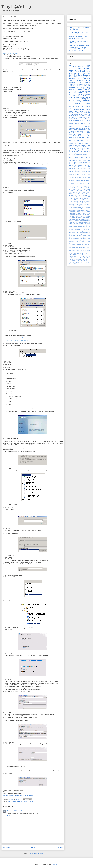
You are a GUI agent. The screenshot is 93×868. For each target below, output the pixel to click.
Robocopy (85, 227)
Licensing (79, 153)
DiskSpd (83, 180)
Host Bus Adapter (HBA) (84, 189)
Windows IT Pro (78, 258)
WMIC (83, 137)
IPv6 (72, 194)
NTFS (82, 215)
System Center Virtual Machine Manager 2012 (79, 105)
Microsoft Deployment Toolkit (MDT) (79, 107)
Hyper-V (9, 802)
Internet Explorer (78, 194)
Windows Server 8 (82, 117)
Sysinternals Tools (77, 161)
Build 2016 (80, 175)
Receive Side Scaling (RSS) (82, 133)
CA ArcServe (87, 175)
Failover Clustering (78, 94)
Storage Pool (72, 159)
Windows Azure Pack (74, 165)
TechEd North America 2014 (83, 136)
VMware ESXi (72, 249)
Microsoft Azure (75, 79)
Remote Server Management (77, 134)
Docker (74, 148)
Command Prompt (85, 114)
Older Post (59, 847)
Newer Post (7, 847)
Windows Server (77, 75)
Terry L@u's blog (16, 7)
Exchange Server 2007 (83, 90)
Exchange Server (84, 77)
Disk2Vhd (78, 180)
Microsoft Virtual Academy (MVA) (79, 81)
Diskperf (88, 180)
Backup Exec (77, 144)
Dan (8, 811)
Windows (71, 256)
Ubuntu (88, 247)
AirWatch (76, 141)
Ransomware (87, 224)
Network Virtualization (77, 218)
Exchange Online (76, 185)
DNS (82, 144)
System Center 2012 (78, 235)
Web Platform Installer (85, 255)
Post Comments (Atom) (36, 853)
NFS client (77, 215)
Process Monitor (78, 224)
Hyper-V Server (86, 116)
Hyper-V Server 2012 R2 (81, 86)
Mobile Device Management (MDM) (79, 98)
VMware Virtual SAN (81, 249)
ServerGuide (72, 230)
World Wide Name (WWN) (80, 262)
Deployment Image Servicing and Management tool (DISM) (79, 145)
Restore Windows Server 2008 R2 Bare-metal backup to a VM (78, 33)
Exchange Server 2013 (75, 116)
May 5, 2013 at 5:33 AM (16, 811)
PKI (89, 219)
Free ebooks (84, 188)
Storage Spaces (81, 159)
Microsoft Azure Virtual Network (79, 110)
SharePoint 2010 (78, 230)
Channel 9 (77, 114)
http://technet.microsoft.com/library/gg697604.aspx (16, 337)
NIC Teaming (84, 155)
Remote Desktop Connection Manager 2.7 (79, 225)
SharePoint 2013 (86, 230)
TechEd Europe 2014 (84, 125)
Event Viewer (87, 148)
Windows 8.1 (73, 84)
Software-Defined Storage (83, 158)
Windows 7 (81, 96)
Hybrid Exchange (73, 191)
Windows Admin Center (84, 164)
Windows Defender (85, 165)
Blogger (55, 864)
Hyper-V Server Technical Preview (79, 109)
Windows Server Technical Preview (79, 97)
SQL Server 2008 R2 (84, 156)
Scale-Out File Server (85, 228)
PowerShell (80, 71)
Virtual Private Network (75, 137)
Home (33, 847)
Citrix (86, 176)
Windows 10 (73, 88)
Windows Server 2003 (78, 107)
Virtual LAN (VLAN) (81, 250)
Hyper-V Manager (74, 150)
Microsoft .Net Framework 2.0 (76, 198)
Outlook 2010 (79, 219)
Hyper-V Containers (81, 191)
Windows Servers (73, 127)
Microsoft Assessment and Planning (77, 201)
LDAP (72, 195)
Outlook (71, 131)
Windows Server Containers (76, 167)
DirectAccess (72, 180)
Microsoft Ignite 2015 (79, 128)
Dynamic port (81, 182)
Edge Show (80, 148)
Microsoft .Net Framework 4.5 (83, 200)
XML (85, 167)
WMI (75, 164)
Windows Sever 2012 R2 (79, 261)
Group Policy (85, 88)
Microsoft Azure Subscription (82, 122)
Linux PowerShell (82, 195)
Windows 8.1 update (79, 256)
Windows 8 (72, 90)
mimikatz (74, 264)
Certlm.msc (71, 176)
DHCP (80, 127)
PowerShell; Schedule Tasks (79, 222)
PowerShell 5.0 (73, 125)
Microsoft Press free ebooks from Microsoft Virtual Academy (78, 38)
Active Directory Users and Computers (78, 170)
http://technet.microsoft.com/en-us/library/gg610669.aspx (18, 795)
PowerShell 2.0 (85, 124)
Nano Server (87, 130)
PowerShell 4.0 (80, 104)
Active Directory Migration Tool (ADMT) (81, 168)
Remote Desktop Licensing (75, 227)
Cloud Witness (83, 177)
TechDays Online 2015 (80, 246)
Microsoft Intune (74, 124)
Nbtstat (85, 215)
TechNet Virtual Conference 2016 (79, 247)
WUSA (78, 255)
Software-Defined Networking (76, 231)
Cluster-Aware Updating (84, 179)
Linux (76, 195)
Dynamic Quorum (73, 182)
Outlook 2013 (85, 219)
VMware (74, 100)
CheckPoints (81, 176)
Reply (9, 816)
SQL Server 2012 (76, 228)
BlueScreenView (72, 175)
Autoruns (88, 172)
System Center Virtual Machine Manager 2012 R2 (79, 92)
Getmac (75, 189)
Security (71, 158)
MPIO (83, 153)
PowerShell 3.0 (73, 117)
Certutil (76, 176)
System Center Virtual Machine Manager (23, 802)
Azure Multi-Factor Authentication (79, 173)
